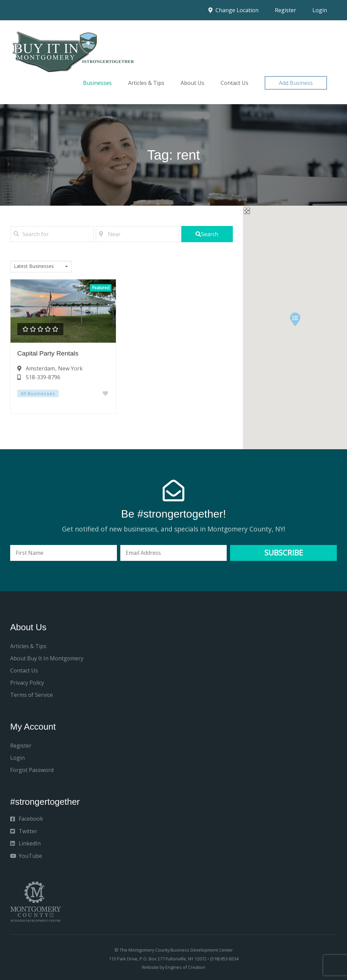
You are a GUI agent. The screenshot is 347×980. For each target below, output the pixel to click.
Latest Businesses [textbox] (34, 266)
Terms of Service (32, 695)
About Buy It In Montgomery (47, 658)
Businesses (97, 83)
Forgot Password (32, 770)
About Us (192, 83)
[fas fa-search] (207, 234)
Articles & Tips (146, 83)
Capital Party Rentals (48, 353)
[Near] (137, 234)
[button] (296, 83)
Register (285, 10)
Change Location (233, 10)
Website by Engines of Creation (173, 967)
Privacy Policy (27, 683)
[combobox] (41, 267)
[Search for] (52, 234)
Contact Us (234, 83)
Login (320, 10)
